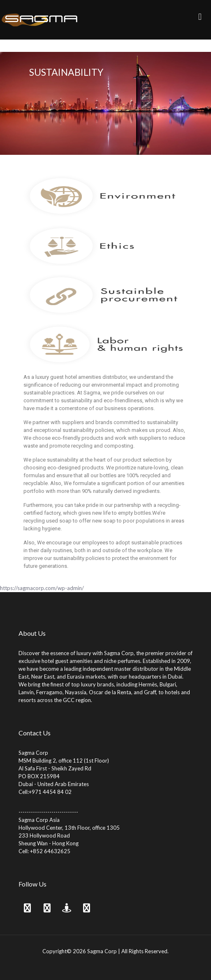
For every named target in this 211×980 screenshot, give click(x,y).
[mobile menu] (200, 16)
